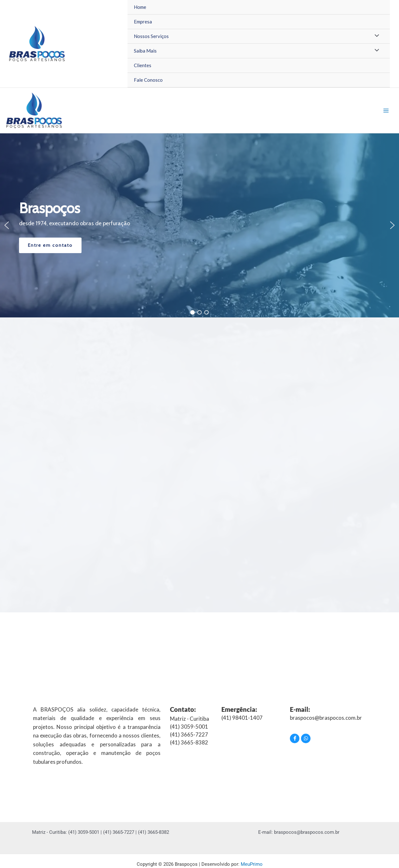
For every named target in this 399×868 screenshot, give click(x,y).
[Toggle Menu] (375, 36)
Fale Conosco (148, 80)
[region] (199, 225)
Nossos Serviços (151, 36)
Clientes (143, 65)
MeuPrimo (252, 864)
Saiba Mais (145, 51)
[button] (7, 225)
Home (140, 7)
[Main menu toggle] (386, 110)
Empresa (143, 22)
